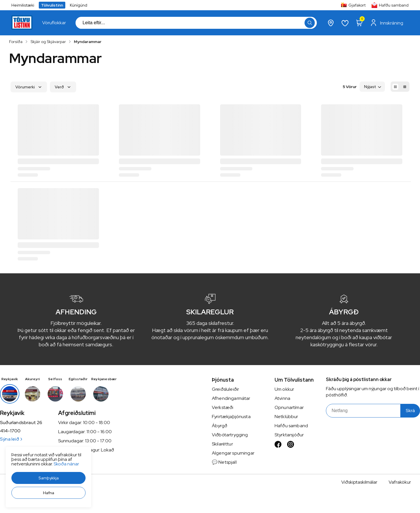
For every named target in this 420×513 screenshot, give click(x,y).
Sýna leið (11, 439)
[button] (48, 478)
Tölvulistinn (52, 5)
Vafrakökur (400, 482)
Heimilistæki (23, 5)
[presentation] (54, 23)
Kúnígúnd (79, 5)
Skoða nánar (66, 464)
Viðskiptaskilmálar (359, 482)
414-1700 (10, 431)
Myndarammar (88, 42)
